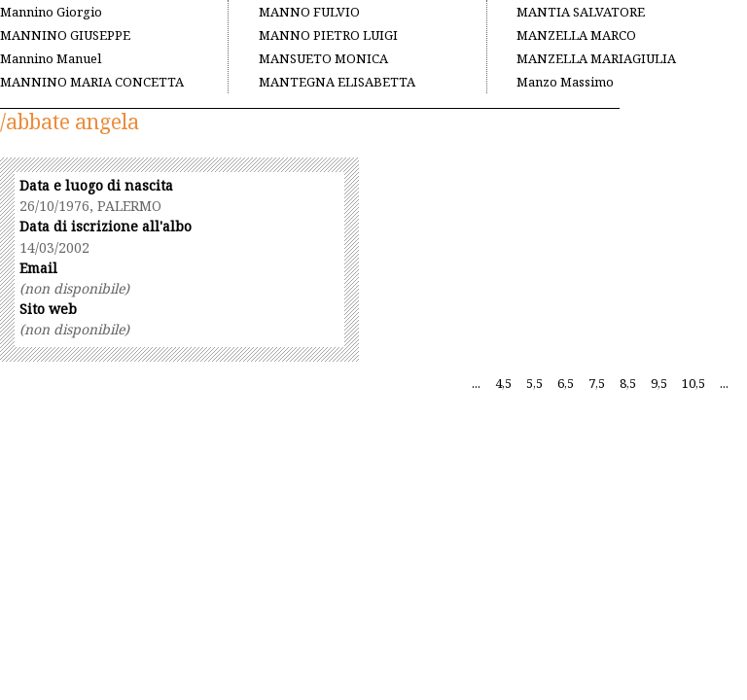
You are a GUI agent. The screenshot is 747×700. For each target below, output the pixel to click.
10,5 (694, 383)
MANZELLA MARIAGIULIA (596, 58)
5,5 (534, 383)
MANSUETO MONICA (323, 58)
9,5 (659, 383)
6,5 (566, 383)
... (476, 383)
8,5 (628, 383)
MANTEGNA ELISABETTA (337, 82)
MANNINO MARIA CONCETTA (92, 82)
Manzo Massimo (565, 82)
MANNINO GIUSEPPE (65, 35)
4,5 (503, 383)
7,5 (597, 383)
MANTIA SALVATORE (581, 12)
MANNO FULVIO (309, 12)
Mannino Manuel (51, 58)
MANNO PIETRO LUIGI (328, 35)
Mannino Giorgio (51, 12)
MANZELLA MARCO (576, 35)
